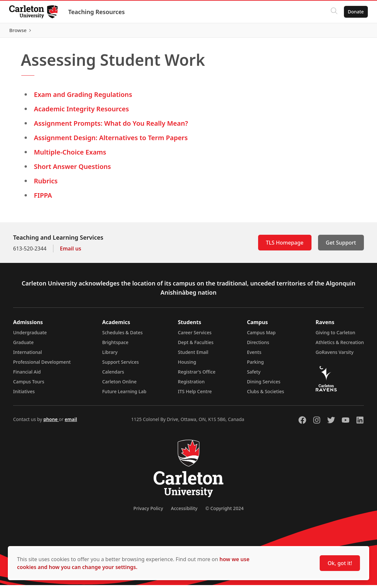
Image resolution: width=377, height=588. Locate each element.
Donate (355, 12)
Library (110, 355)
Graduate (23, 345)
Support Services (121, 365)
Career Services (195, 335)
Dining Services (264, 385)
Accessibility (184, 511)
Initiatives (24, 394)
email (71, 422)
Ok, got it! (340, 563)
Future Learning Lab (124, 394)
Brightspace (115, 345)
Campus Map (261, 335)
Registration (191, 385)
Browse (354, 32)
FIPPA (43, 198)
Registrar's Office (197, 375)
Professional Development (42, 365)
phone (51, 422)
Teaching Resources (98, 12)
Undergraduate (30, 335)
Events (254, 355)
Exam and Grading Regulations (83, 97)
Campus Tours (29, 385)
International (28, 355)
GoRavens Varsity (335, 355)
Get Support (341, 246)
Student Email (193, 355)
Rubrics (46, 184)
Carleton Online (119, 385)
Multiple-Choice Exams (70, 155)
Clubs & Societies (265, 394)
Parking (255, 365)
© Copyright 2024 (225, 511)
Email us (71, 251)
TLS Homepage (285, 246)
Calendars (113, 375)
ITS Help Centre (195, 394)
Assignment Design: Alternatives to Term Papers (111, 141)
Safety (254, 375)
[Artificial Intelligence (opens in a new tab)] (163, 32)
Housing (187, 365)
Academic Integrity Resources (82, 112)
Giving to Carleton (336, 335)
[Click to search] (333, 12)
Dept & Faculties (196, 345)
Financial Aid (27, 375)
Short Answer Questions (73, 169)
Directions (258, 345)
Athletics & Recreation (340, 345)
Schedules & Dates (123, 335)
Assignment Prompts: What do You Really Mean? (111, 126)
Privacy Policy (148, 511)
